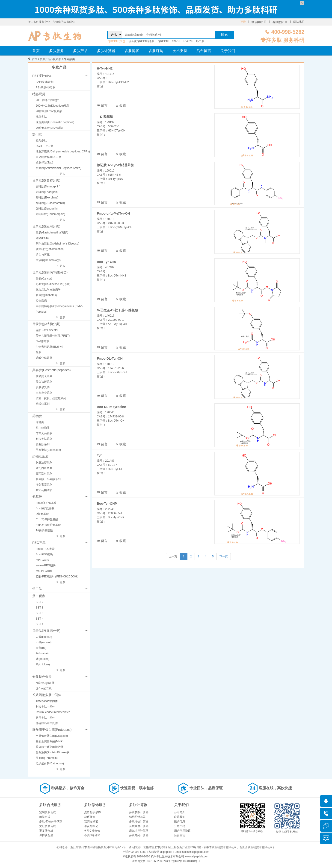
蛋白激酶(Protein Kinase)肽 (53, 752)
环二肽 (200, 41)
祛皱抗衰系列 (44, 376)
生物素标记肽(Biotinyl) (49, 347)
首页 (36, 51)
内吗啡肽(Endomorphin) (50, 214)
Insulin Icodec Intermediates (53, 712)
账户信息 (180, 821)
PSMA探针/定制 (46, 87)
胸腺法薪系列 (44, 463)
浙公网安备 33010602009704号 (151, 861)
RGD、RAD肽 (44, 146)
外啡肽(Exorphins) (47, 198)
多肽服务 (56, 51)
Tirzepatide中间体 (47, 701)
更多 (61, 174)
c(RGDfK (163, 41)
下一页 (224, 556)
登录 (243, 22)
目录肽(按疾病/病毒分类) (50, 272)
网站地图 (299, 22)
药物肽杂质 (40, 456)
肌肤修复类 (43, 387)
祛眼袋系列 (43, 404)
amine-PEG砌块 (46, 565)
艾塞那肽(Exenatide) (48, 450)
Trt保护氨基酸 (44, 530)
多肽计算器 (106, 51)
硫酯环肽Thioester (47, 330)
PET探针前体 (42, 76)
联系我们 (180, 817)
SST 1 (40, 624)
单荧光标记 (91, 826)
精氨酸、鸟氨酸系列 (48, 479)
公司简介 (180, 812)
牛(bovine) (42, 653)
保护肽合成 (46, 835)
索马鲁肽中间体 (45, 718)
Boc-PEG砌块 (44, 554)
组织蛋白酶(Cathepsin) (50, 763)
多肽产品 (80, 51)
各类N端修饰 (92, 835)
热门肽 (37, 134)
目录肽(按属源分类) (46, 631)
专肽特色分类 (42, 677)
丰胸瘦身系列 (44, 393)
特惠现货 (39, 94)
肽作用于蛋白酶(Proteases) (52, 730)
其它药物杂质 (44, 490)
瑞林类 (40, 422)
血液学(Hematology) (48, 260)
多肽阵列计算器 (139, 835)
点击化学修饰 (92, 812)
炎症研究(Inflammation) (50, 249)
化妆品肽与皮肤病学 (48, 290)
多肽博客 (132, 51)
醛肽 (39, 352)
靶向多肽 (41, 140)
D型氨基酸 (42, 514)
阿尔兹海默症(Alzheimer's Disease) (57, 244)
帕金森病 (41, 301)
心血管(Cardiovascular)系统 (53, 284)
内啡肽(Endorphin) (47, 192)
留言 (102, 106)
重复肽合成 (46, 831)
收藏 (121, 106)
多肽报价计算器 (139, 821)
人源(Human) (44, 637)
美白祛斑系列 (44, 382)
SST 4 (40, 619)
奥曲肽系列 (43, 444)
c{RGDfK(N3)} (116, 41)
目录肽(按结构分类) (46, 324)
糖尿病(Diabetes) (46, 295)
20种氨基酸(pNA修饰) (49, 128)
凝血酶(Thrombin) (47, 758)
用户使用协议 (182, 831)
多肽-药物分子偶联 (51, 821)
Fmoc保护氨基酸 (46, 503)
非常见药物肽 (44, 433)
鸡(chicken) (43, 664)
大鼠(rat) (41, 648)
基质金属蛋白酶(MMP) (50, 741)
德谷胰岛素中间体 (47, 723)
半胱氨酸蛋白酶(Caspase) (52, 736)
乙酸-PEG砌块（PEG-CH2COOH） (58, 577)
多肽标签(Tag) (44, 163)
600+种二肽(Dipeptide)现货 (53, 106)
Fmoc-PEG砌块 (45, 549)
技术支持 (180, 51)
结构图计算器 (137, 817)
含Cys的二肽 (44, 688)
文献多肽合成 (47, 826)
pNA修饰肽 (43, 341)
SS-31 (176, 41)
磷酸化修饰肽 (44, 358)
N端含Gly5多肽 (45, 683)
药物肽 (37, 416)
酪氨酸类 (69, 59)
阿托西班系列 (44, 468)
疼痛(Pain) (42, 238)
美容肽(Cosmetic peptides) (52, 370)
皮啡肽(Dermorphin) (48, 186)
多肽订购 (156, 51)
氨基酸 (57, 59)
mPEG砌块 (43, 560)
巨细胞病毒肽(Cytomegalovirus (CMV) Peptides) (59, 309)
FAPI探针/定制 (45, 82)
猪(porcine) (43, 659)
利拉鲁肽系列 (44, 439)
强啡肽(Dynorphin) (47, 209)
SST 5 (40, 613)
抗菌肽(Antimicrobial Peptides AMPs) (58, 168)
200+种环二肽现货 (47, 100)
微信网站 (259, 22)
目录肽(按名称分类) (46, 180)
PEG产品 (39, 543)
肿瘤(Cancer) (44, 279)
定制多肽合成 (47, 812)
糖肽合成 (45, 817)
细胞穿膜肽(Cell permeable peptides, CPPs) (63, 151)
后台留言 (204, 51)
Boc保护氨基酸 (45, 508)
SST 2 (40, 602)
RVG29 (188, 41)
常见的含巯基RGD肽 (49, 157)
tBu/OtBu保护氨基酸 (48, 525)
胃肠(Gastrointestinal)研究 (52, 233)
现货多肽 (41, 117)
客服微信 (280, 22)
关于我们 (228, 51)
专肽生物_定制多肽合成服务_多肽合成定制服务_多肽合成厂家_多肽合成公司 (55, 36)
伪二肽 (37, 589)
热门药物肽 (43, 428)
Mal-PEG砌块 (44, 571)
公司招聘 (180, 826)
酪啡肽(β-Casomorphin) (50, 203)
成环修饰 (90, 817)
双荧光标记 (91, 821)
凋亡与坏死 (43, 255)
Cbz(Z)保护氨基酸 (47, 519)
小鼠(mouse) (44, 642)
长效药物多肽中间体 (47, 695)
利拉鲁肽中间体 (45, 707)
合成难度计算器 (139, 826)
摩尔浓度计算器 (139, 831)
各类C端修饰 (92, 831)
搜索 (224, 35)
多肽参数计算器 (139, 812)
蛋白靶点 (39, 596)
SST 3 (40, 608)
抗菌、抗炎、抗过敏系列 (51, 398)
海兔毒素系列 (44, 485)
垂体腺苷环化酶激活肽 (50, 747)
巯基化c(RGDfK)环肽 (141, 41)
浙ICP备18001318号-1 (186, 861)
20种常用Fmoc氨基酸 (49, 111)
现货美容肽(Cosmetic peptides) (55, 122)
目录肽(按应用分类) (46, 226)
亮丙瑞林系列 (44, 474)
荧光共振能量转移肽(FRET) (53, 336)
